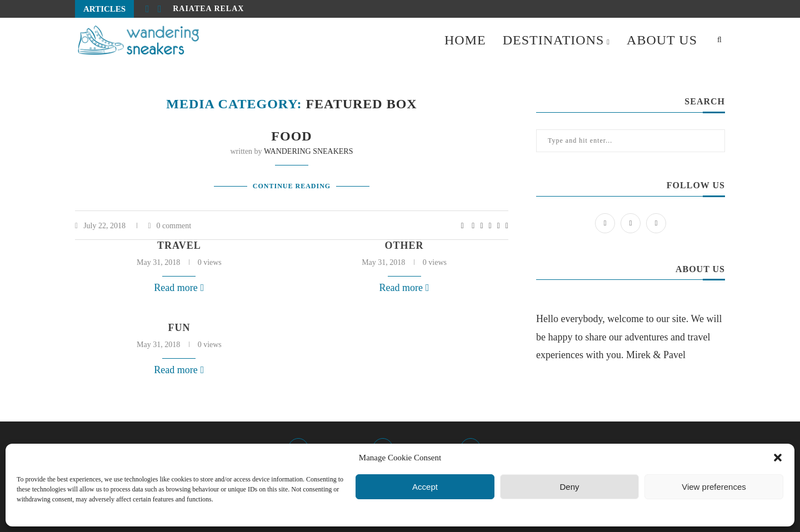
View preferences (714, 487)
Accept (425, 487)
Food (291, 136)
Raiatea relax (208, 9)
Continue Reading (292, 186)
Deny (569, 487)
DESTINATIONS (554, 40)
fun (179, 328)
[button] (778, 458)
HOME (465, 40)
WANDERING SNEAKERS (309, 151)
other (404, 245)
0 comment (169, 226)
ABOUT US (662, 40)
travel (179, 245)
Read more (179, 288)
